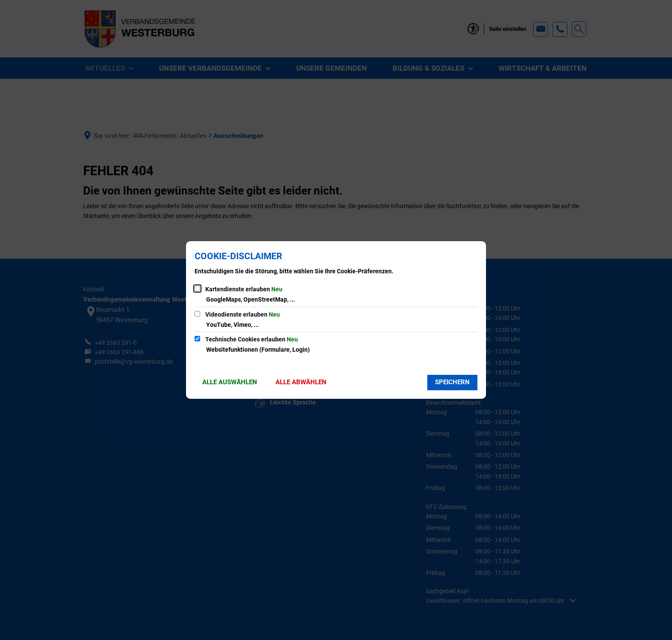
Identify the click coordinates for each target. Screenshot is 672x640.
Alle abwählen (301, 382)
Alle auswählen (230, 382)
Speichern (452, 382)
